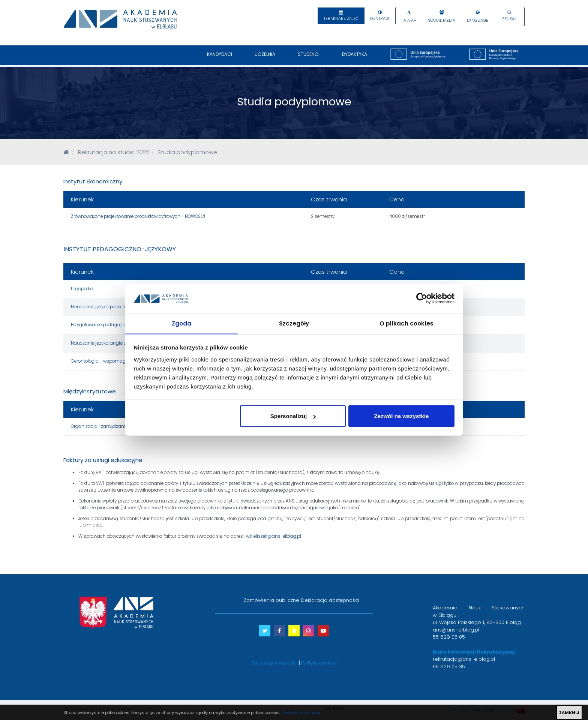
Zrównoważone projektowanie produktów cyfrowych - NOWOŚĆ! (138, 216)
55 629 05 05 (449, 637)
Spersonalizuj (293, 416)
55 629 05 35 (449, 667)
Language (478, 20)
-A (404, 20)
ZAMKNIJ (569, 712)
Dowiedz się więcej (301, 712)
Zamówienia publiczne (271, 600)
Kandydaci (220, 58)
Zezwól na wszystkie (401, 416)
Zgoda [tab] (182, 323)
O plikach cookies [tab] (406, 323)
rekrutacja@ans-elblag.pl (464, 659)
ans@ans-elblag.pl (456, 630)
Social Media (442, 20)
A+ (414, 20)
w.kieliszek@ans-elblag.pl (274, 536)
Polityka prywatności (275, 663)
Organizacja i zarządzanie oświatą (108, 426)
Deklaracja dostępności (330, 600)
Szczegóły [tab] (294, 323)
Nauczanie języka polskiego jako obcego (114, 307)
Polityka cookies (319, 663)
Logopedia (82, 289)
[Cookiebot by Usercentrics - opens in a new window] (422, 298)
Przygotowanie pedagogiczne (102, 325)
